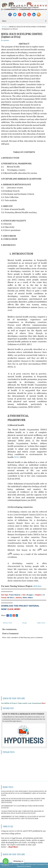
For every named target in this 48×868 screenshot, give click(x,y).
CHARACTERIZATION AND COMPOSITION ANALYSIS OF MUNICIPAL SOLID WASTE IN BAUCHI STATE (22, 812)
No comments (5, 40)
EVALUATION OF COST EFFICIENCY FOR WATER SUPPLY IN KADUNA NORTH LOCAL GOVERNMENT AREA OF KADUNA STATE (24, 793)
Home (4, 27)
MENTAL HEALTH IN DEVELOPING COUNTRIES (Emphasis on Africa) (22, 35)
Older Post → (42, 623)
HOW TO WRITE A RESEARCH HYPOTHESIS (23, 714)
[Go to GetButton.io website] (6, 866)
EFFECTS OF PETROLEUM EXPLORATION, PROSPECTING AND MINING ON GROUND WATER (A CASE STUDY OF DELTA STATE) (23, 801)
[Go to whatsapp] (6, 861)
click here (37, 586)
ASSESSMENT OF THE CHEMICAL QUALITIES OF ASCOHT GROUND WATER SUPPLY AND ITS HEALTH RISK (23, 818)
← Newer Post (7, 623)
